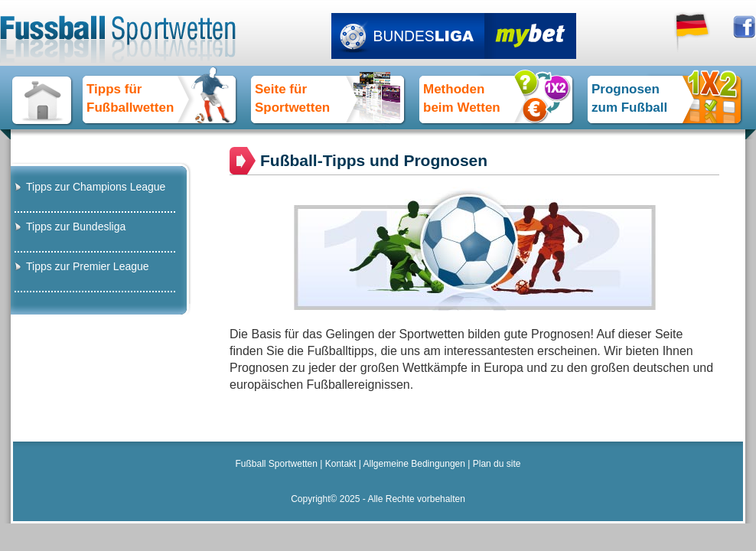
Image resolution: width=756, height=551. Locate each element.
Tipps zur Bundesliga (76, 227)
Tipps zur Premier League (88, 266)
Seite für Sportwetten (292, 98)
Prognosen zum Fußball (629, 98)
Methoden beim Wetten (462, 98)
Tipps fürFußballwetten (130, 98)
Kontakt (341, 464)
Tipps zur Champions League (96, 187)
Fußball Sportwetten (277, 464)
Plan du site (497, 464)
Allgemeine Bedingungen (414, 464)
